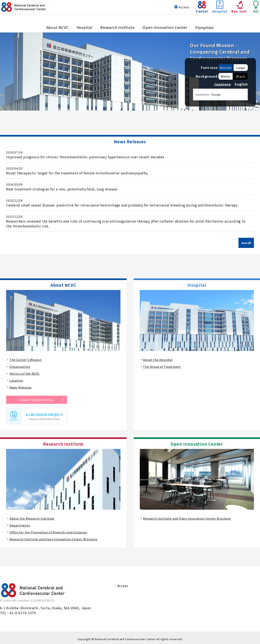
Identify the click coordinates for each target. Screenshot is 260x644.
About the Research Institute (34, 516)
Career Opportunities (37, 397)
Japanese (222, 84)
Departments (20, 522)
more (245, 241)
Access (176, 11)
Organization (20, 364)
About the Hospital (159, 357)
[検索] (215, 95)
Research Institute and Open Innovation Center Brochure (57, 536)
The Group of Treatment (163, 364)
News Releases (22, 384)
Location (17, 378)
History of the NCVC (26, 371)
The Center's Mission (27, 357)
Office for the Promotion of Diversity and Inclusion (52, 529)
